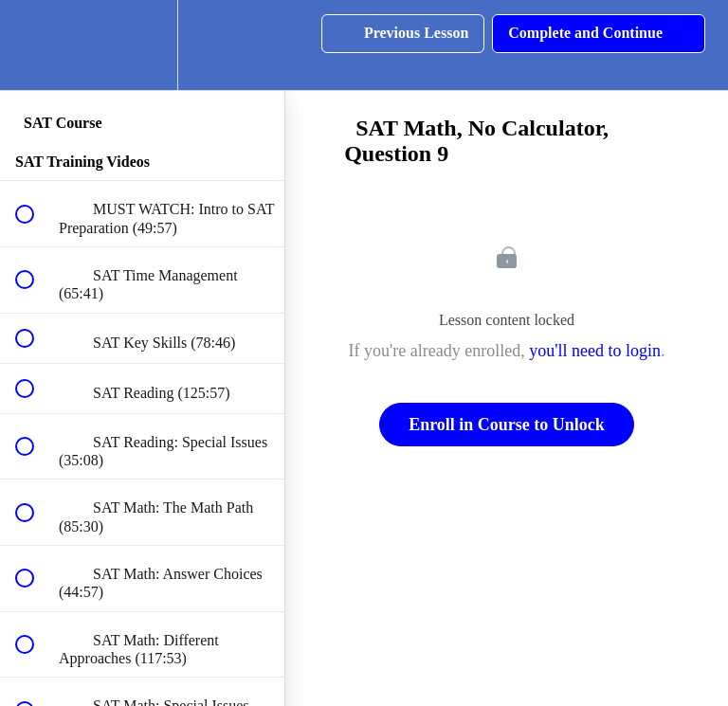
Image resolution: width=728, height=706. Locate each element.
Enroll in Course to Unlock (507, 425)
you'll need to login (595, 351)
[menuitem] (142, 45)
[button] (35, 45)
